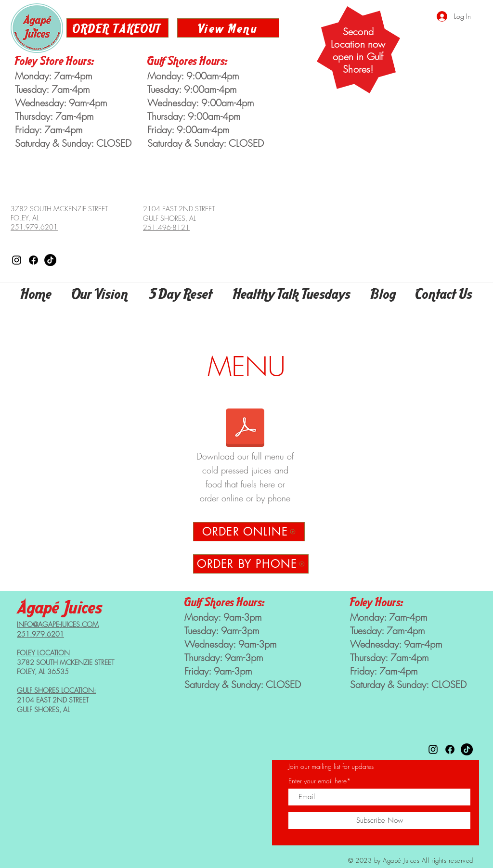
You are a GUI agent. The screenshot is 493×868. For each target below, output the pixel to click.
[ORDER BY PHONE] (251, 564)
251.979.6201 (34, 227)
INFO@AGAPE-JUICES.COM (58, 624)
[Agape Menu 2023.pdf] (245, 429)
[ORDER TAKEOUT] (117, 28)
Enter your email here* (320, 781)
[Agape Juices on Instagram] (17, 260)
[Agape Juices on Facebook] (33, 260)
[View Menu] (228, 28)
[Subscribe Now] (379, 821)
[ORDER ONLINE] (249, 532)
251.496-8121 (166, 227)
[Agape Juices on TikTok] (50, 260)
